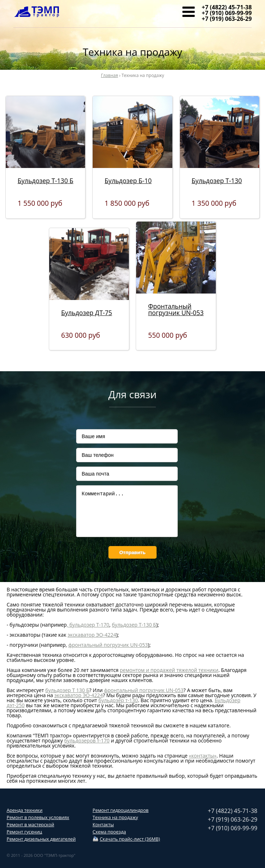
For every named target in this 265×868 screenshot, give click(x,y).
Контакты (103, 824)
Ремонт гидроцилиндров (121, 810)
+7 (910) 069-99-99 (227, 13)
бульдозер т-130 (118, 700)
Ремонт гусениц (24, 832)
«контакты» (203, 756)
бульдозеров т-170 (87, 740)
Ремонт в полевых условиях (38, 817)
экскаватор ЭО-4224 (92, 635)
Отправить (132, 552)
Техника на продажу (115, 817)
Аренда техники (24, 810)
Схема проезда (109, 832)
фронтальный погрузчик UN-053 (108, 645)
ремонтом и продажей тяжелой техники (169, 670)
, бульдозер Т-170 (88, 625)
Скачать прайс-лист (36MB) (130, 839)
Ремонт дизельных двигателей (41, 839)
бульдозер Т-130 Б (134, 625)
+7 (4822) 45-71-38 (227, 7)
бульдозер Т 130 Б (67, 690)
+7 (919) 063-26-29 (227, 19)
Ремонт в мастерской (30, 824)
